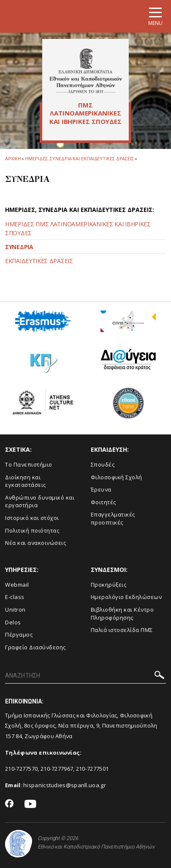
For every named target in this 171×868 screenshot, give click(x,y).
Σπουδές (103, 464)
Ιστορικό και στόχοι (32, 518)
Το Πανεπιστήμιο (29, 464)
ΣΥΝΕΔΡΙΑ (19, 247)
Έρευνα (101, 489)
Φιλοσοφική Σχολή (117, 477)
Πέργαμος (19, 635)
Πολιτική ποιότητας (32, 530)
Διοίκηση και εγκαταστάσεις (26, 481)
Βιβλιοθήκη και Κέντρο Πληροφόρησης (122, 614)
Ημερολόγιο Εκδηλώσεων (126, 597)
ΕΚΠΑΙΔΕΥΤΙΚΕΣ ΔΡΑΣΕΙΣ (39, 261)
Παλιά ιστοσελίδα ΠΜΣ (122, 630)
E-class (15, 597)
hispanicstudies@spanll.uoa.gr (65, 785)
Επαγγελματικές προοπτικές (113, 518)
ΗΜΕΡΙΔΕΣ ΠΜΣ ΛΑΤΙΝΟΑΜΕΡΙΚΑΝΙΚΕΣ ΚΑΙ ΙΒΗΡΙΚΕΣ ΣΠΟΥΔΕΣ (78, 228)
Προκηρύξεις (109, 585)
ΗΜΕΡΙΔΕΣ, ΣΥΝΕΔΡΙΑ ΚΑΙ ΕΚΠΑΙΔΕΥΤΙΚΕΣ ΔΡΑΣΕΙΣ (79, 158)
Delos (13, 622)
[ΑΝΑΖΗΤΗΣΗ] (85, 676)
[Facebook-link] (9, 804)
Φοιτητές (103, 502)
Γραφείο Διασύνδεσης (35, 647)
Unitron (15, 610)
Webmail (17, 585)
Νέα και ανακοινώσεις (35, 543)
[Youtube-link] (30, 804)
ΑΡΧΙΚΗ (13, 158)
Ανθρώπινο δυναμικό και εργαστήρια (40, 501)
